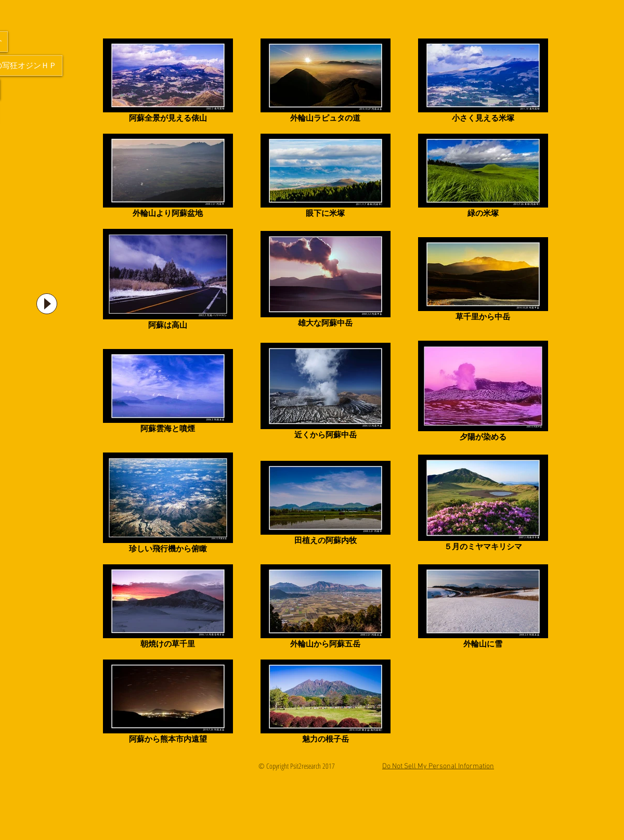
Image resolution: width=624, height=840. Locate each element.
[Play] (47, 304)
